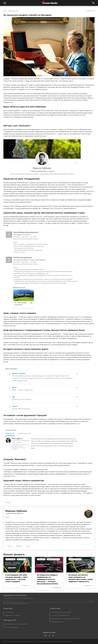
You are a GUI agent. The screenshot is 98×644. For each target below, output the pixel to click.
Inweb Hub (21, 559)
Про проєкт (9, 612)
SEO (28, 546)
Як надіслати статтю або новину (17, 624)
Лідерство (41, 559)
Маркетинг (19, 546)
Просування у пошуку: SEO (61, 612)
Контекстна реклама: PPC (61, 615)
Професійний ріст (13, 11)
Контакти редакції (11, 627)
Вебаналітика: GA (58, 622)
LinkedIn (6, 79)
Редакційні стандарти (13, 615)
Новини (9, 546)
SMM (5, 11)
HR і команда (10, 559)
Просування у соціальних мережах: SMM (66, 619)
